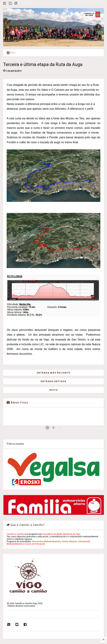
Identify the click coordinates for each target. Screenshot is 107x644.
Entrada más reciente (53, 373)
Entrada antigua (53, 381)
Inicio (53, 390)
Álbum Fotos (17, 403)
